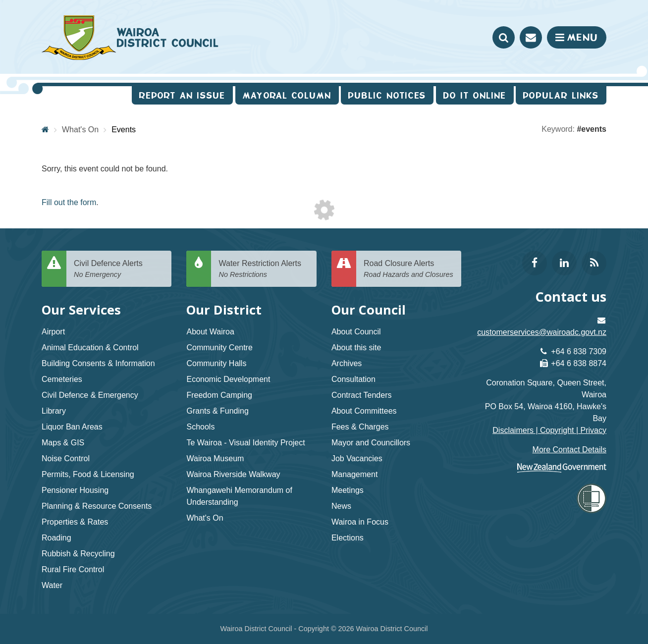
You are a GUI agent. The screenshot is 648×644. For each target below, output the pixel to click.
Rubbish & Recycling (78, 554)
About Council (356, 332)
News (341, 506)
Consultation (353, 379)
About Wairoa (210, 332)
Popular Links (561, 95)
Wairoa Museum (215, 458)
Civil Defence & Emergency (90, 395)
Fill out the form (69, 202)
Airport (53, 332)
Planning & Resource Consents (97, 506)
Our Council (369, 310)
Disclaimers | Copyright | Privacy (549, 430)
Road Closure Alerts (409, 269)
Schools (200, 427)
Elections (348, 538)
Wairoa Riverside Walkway (233, 474)
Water (52, 585)
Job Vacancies (357, 458)
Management (354, 474)
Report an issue (182, 95)
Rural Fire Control (73, 569)
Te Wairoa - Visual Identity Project (245, 443)
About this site (356, 348)
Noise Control (66, 458)
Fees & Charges (360, 427)
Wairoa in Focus (360, 522)
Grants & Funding (217, 411)
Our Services (81, 310)
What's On (80, 130)
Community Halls (216, 363)
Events (124, 130)
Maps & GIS (63, 443)
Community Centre (219, 348)
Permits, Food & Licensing (88, 474)
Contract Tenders (362, 395)
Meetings (348, 490)
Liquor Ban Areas (72, 427)
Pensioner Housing (75, 490)
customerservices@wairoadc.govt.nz (542, 332)
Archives (347, 363)
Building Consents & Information (98, 363)
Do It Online (475, 95)
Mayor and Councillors (371, 443)
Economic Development (228, 379)
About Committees (364, 411)
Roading (56, 538)
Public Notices (387, 95)
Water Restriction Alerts (264, 269)
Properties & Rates (75, 522)
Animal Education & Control (90, 348)
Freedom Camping (219, 395)
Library (54, 411)
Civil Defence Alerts (119, 269)
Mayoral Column (287, 95)
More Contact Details (569, 450)
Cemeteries (62, 379)
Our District (224, 310)
